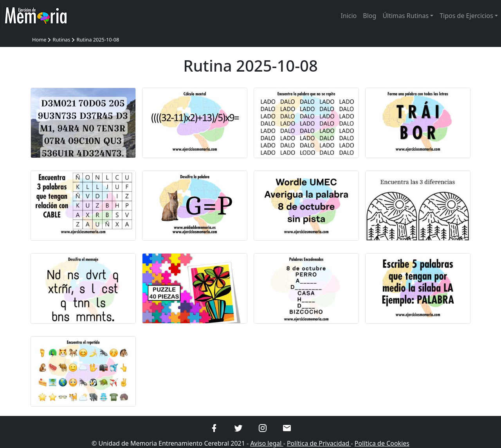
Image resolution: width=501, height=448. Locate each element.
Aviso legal (267, 443)
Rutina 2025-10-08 (98, 40)
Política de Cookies (382, 443)
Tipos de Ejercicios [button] (466, 16)
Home (39, 40)
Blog (369, 16)
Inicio (349, 16)
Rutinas (61, 40)
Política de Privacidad (319, 443)
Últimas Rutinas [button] (405, 16)
